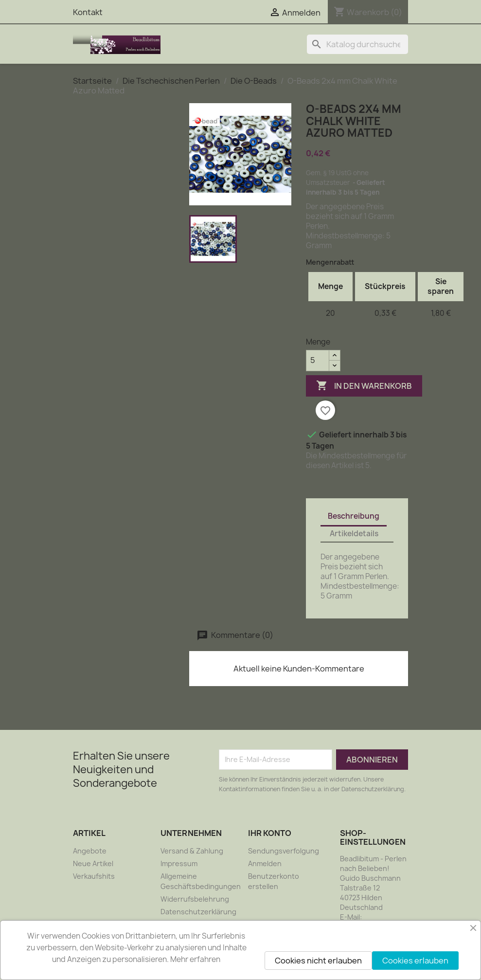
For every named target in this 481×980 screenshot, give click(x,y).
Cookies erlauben (415, 961)
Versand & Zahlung (192, 851)
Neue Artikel (93, 863)
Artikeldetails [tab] (354, 534)
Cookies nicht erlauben (318, 961)
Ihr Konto (270, 833)
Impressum (179, 863)
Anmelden (265, 863)
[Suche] (357, 44)
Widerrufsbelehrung (195, 899)
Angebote (90, 851)
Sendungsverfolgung (284, 851)
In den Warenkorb (364, 386)
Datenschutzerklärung (198, 912)
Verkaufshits (94, 876)
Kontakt (88, 12)
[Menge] (318, 361)
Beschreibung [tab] (354, 516)
